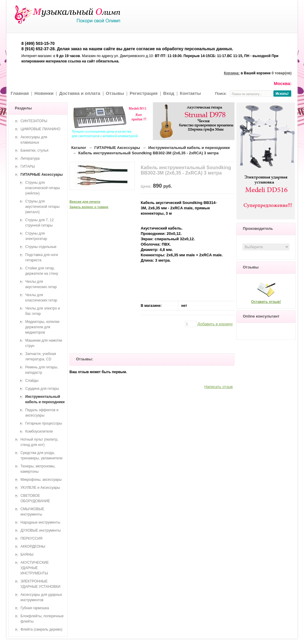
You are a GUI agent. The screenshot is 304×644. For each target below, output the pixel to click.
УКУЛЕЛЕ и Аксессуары (40, 488)
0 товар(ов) (282, 73)
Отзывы (115, 93)
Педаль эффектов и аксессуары (42, 413)
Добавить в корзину (215, 324)
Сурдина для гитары (42, 389)
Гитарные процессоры (44, 423)
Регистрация (144, 93)
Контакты (190, 93)
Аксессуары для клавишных (34, 140)
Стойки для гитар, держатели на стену (42, 271)
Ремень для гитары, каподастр (42, 370)
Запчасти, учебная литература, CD (41, 356)
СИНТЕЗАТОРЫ (34, 121)
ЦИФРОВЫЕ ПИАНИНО (40, 129)
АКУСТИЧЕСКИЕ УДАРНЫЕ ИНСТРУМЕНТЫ (35, 568)
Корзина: (232, 73)
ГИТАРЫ (28, 167)
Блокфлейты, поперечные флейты (42, 619)
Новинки (44, 93)
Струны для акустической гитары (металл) (42, 207)
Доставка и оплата (80, 93)
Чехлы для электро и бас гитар (43, 311)
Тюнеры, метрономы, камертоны (38, 469)
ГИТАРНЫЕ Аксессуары (117, 148)
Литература (30, 158)
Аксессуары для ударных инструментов (41, 597)
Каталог (79, 148)
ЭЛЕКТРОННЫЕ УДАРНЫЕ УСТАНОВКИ (40, 584)
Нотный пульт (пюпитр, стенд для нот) (39, 442)
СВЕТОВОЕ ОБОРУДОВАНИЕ (35, 498)
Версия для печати (85, 202)
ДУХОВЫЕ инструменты (41, 530)
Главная (20, 93)
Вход (169, 93)
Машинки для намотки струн (44, 343)
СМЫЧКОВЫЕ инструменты (32, 512)
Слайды (32, 381)
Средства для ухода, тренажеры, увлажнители (41, 455)
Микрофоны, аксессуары (41, 480)
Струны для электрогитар (36, 236)
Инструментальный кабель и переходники (189, 148)
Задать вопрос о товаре (89, 207)
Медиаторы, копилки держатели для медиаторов (42, 327)
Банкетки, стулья (34, 150)
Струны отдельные (41, 247)
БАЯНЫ (27, 555)
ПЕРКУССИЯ (31, 538)
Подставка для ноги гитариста (42, 257)
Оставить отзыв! (266, 302)
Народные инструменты (40, 522)
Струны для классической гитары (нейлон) (43, 188)
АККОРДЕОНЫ (33, 546)
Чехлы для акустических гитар (41, 284)
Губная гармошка (35, 608)
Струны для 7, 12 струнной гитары (39, 223)
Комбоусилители (39, 431)
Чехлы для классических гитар (41, 298)
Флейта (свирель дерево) (41, 629)
